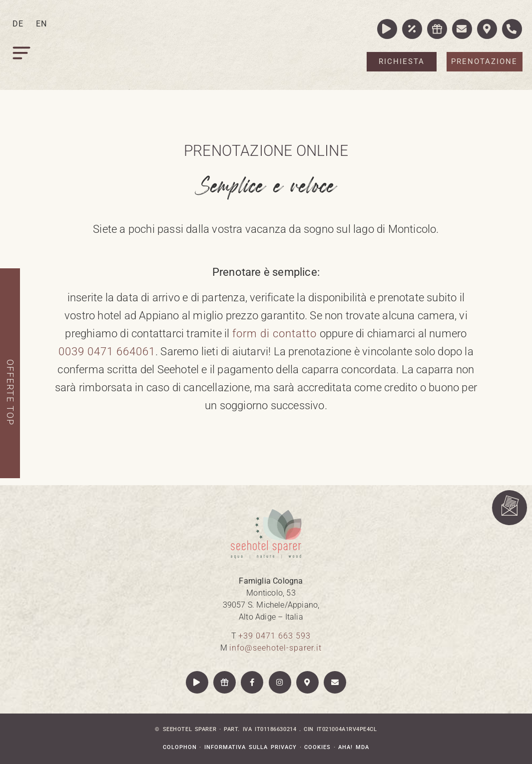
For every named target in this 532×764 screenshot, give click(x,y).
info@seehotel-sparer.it (275, 648)
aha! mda (354, 747)
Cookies (317, 747)
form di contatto (276, 334)
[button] (22, 55)
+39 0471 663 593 (274, 636)
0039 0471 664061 (107, 352)
